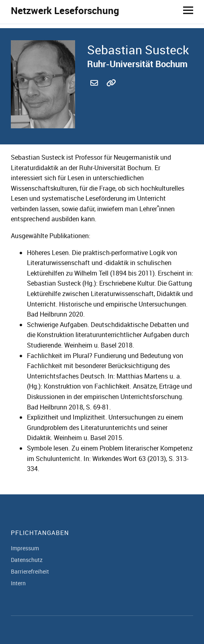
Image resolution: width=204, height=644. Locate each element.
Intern (18, 583)
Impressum (25, 548)
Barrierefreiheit (30, 571)
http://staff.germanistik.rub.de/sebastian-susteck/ (111, 92)
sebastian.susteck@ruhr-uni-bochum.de (95, 92)
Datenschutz (27, 560)
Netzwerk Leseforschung (65, 10)
